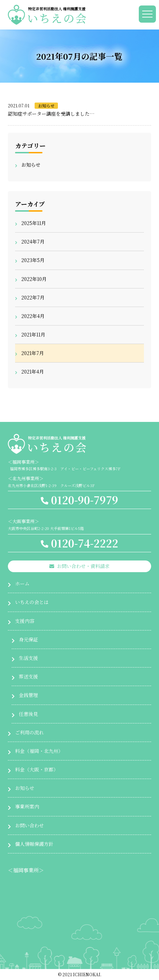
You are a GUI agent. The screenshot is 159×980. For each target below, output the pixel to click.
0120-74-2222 (79, 543)
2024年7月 (33, 241)
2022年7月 (33, 297)
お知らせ (46, 105)
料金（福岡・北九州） (39, 751)
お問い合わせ (29, 825)
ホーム (22, 583)
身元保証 (28, 639)
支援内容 (25, 621)
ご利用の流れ (29, 732)
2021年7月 (33, 353)
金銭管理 (28, 695)
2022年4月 (33, 316)
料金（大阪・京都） (37, 769)
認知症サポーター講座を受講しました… (51, 114)
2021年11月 (33, 334)
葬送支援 (28, 676)
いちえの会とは (32, 602)
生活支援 (28, 658)
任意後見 (28, 714)
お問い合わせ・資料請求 (79, 566)
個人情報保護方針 (34, 844)
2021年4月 (33, 371)
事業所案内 (27, 806)
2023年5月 (33, 260)
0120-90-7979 (79, 500)
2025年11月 (34, 223)
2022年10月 (34, 279)
